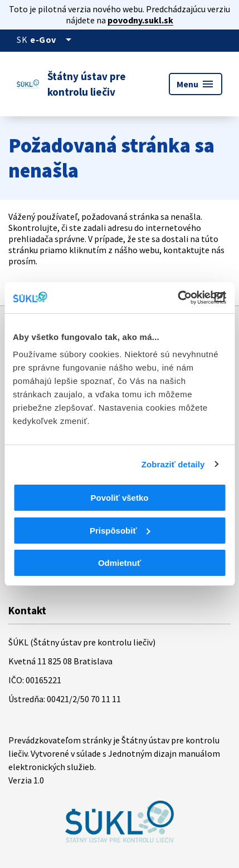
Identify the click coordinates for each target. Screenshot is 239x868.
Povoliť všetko (120, 498)
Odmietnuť (119, 563)
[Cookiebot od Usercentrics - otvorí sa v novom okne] (177, 298)
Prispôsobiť (120, 531)
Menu (196, 84)
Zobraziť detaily (173, 464)
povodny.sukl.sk (140, 20)
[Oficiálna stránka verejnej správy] (53, 40)
